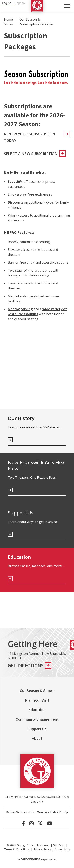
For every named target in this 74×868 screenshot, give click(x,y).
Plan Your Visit (37, 700)
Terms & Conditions (17, 849)
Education (37, 710)
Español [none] (21, 3)
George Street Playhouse (37, 6)
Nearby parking (20, 309)
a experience (37, 859)
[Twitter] (40, 823)
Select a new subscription (31, 154)
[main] (37, 320)
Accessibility (62, 849)
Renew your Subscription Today (30, 137)
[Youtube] (50, 823)
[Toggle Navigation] (67, 6)
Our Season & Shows (37, 691)
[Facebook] (23, 823)
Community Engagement (37, 719)
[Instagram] (31, 823)
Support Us (37, 729)
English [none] (7, 3)
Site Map (59, 845)
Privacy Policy (42, 849)
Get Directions (26, 665)
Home (8, 19)
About (37, 738)
